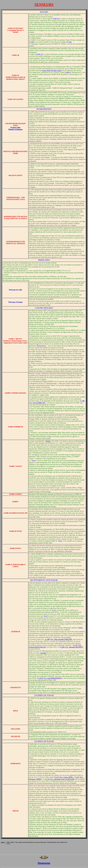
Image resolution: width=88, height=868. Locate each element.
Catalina (43, 653)
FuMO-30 (39, 54)
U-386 (83, 401)
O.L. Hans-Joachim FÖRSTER (61, 639)
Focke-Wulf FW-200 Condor (52, 71)
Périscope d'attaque (16, 302)
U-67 (46, 616)
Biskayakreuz (41, 346)
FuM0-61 (68, 72)
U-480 (48, 639)
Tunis (60, 541)
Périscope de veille (16, 290)
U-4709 (40, 678)
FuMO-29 (56, 19)
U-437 (77, 777)
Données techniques (16, 129)
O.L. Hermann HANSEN (74, 647)
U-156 (69, 42)
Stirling (48, 441)
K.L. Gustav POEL (66, 777)
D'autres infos (16, 127)
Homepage (44, 863)
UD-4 (80, 628)
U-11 (54, 610)
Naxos (34, 460)
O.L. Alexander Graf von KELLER (62, 779)
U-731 (47, 779)
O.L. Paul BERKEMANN (53, 678)
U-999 (62, 647)
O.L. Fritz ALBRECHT (37, 403)
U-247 (76, 645)
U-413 (57, 777)
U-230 (32, 42)
